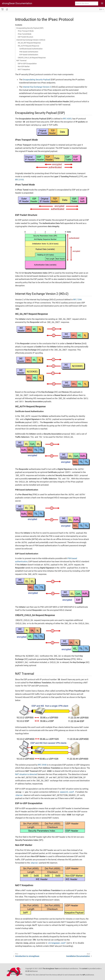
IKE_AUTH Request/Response (28, 46)
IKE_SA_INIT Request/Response (29, 43)
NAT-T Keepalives (24, 69)
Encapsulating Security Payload (36, 80)
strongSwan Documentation (17, 3)
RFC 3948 (42, 765)
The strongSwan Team (51, 969)
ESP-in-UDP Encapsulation (27, 64)
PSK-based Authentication (29, 52)
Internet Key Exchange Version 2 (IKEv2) (31, 40)
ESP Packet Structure (25, 37)
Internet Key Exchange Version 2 (37, 87)
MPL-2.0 (86, 975)
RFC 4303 (67, 119)
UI (29, 975)
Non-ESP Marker (24, 66)
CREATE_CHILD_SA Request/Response (32, 58)
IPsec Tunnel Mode (25, 34)
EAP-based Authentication (29, 55)
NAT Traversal (21, 61)
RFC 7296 (77, 300)
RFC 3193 (19, 180)
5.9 (100, 9)
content (85, 969)
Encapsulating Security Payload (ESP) (30, 28)
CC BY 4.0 (29, 971)
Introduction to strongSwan (27, 956)
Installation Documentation (78, 956)
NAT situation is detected (26, 774)
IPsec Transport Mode (26, 31)
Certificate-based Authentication (31, 49)
